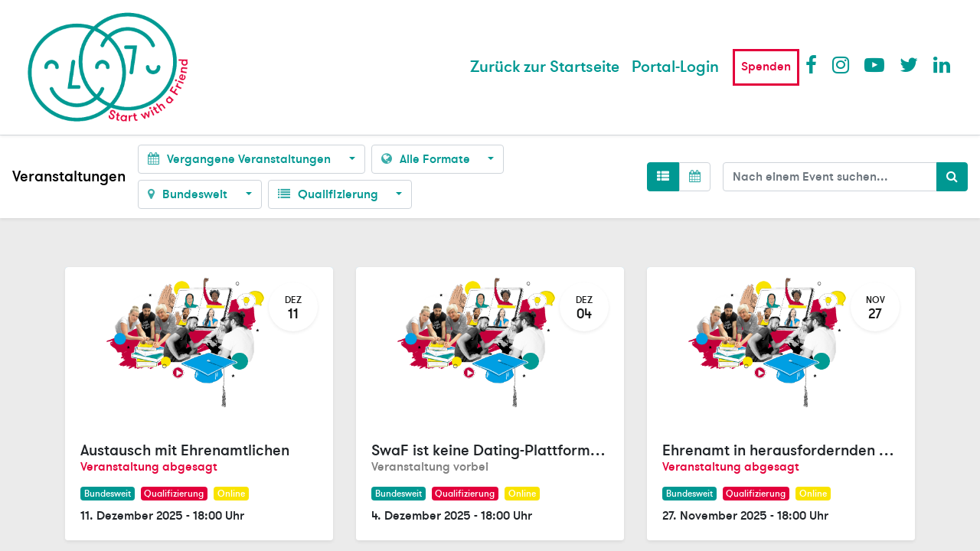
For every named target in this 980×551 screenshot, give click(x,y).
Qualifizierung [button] (330, 194)
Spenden (766, 67)
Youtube (874, 64)
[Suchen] (952, 177)
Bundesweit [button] (189, 194)
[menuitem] (545, 67)
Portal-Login (675, 67)
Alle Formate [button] (427, 159)
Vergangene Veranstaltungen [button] (241, 159)
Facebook (815, 64)
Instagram (841, 64)
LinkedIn (942, 64)
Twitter (909, 64)
